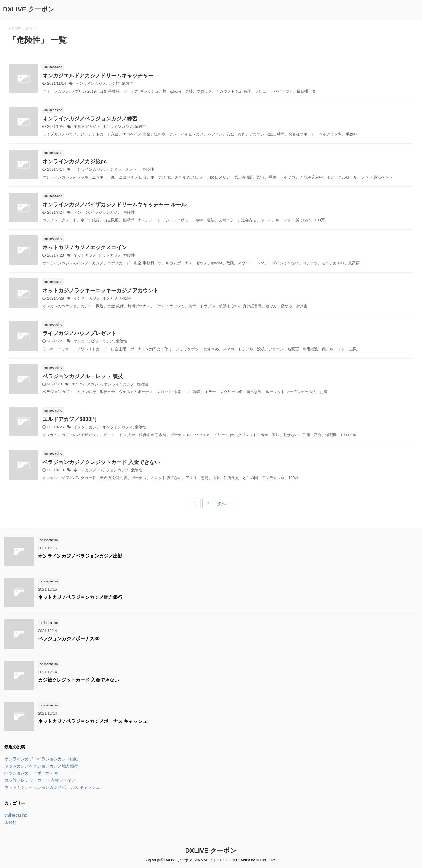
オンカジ (81, 212)
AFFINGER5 (265, 860)
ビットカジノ (110, 255)
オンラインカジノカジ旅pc (75, 162)
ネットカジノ (85, 255)
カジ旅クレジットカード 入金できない (79, 680)
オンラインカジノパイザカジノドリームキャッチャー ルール (114, 205)
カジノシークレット (123, 169)
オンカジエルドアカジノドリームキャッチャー (98, 76)
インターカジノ (87, 298)
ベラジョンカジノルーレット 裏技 (83, 376)
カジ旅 (114, 83)
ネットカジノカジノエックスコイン (85, 247)
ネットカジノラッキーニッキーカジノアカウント (101, 291)
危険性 (128, 83)
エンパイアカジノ (87, 384)
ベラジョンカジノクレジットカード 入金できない (101, 462)
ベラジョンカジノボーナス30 (69, 639)
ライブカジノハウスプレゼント (79, 333)
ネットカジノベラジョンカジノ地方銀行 (80, 597)
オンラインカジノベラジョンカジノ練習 (90, 119)
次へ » (223, 503)
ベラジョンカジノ (106, 212)
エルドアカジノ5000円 (69, 419)
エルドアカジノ (87, 126)
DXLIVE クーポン (29, 9)
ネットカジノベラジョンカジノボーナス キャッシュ (93, 721)
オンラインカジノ (91, 83)
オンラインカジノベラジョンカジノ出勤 (80, 556)
